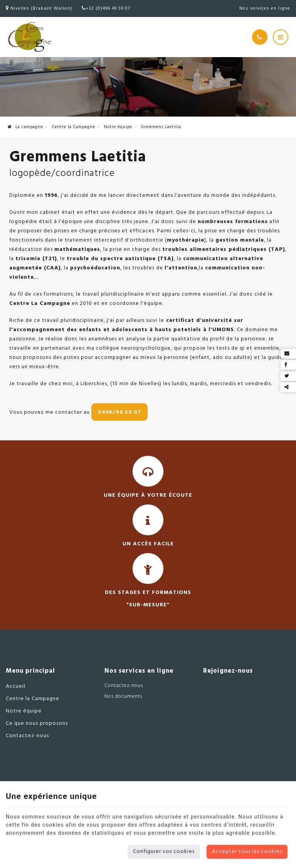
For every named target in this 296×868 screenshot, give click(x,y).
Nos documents (123, 696)
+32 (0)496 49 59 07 (106, 8)
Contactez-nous (27, 736)
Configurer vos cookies (164, 852)
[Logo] (29, 37)
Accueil (16, 686)
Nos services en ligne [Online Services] (265, 8)
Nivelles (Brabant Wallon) (39, 8)
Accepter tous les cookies (247, 852)
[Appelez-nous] (260, 37)
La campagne (25, 127)
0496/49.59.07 (119, 412)
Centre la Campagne (74, 127)
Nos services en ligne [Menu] (139, 671)
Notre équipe (118, 127)
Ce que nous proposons (37, 723)
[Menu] (281, 37)
